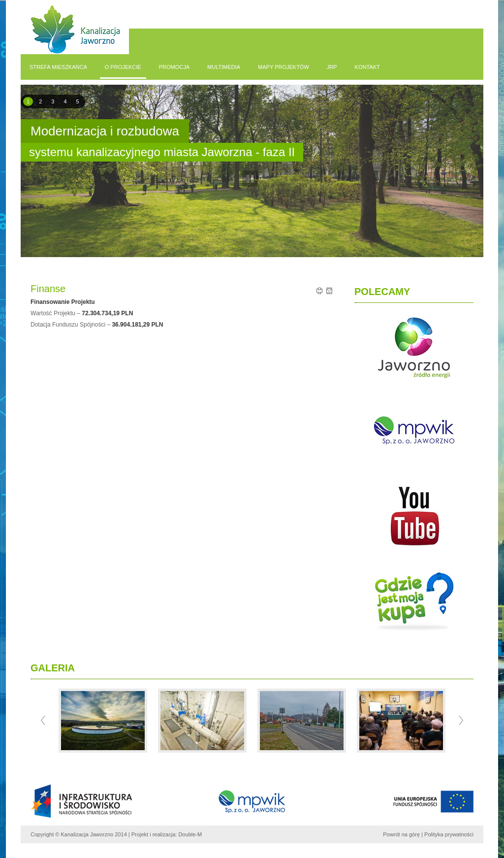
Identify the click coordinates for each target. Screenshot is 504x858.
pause (250, 179)
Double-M (190, 834)
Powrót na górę (401, 834)
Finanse (48, 289)
